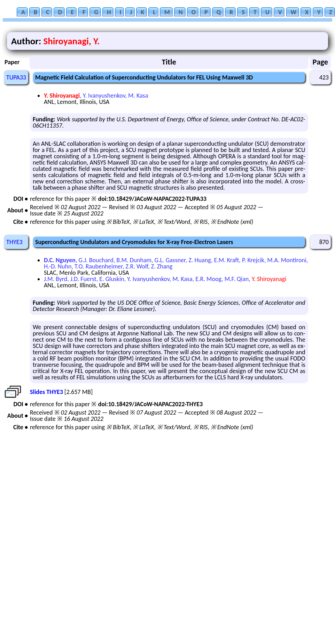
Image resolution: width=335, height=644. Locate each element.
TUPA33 (16, 77)
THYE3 (14, 242)
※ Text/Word (174, 222)
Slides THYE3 (46, 392)
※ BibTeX (118, 222)
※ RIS (201, 222)
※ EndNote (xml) (232, 222)
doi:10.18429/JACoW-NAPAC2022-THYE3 (150, 404)
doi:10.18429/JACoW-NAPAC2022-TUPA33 (152, 199)
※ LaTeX (143, 222)
